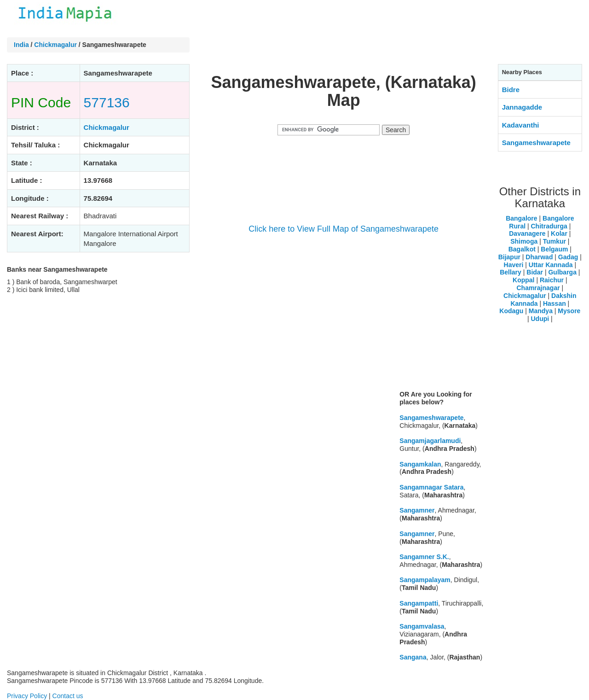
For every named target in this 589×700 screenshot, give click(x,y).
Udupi (540, 319)
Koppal (523, 280)
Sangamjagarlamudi (430, 441)
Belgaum (554, 249)
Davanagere (527, 233)
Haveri (514, 265)
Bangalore (521, 218)
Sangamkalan (420, 464)
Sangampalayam (425, 580)
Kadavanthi (521, 125)
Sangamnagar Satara (431, 487)
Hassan (554, 303)
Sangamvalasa (422, 626)
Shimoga (524, 241)
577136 (107, 102)
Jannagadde (522, 107)
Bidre (511, 90)
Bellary (511, 272)
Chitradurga (549, 226)
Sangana (413, 657)
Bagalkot (522, 249)
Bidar (535, 272)
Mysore (569, 311)
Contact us (68, 696)
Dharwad (539, 257)
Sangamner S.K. (424, 557)
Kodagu (511, 311)
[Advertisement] (344, 319)
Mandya (541, 311)
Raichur (552, 280)
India (21, 45)
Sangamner (417, 510)
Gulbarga (562, 272)
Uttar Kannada (551, 265)
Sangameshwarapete (431, 418)
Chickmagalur (55, 45)
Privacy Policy (27, 696)
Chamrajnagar (538, 288)
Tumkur (554, 241)
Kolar (559, 233)
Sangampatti (419, 603)
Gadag (568, 257)
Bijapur (509, 257)
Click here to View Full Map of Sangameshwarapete (344, 229)
